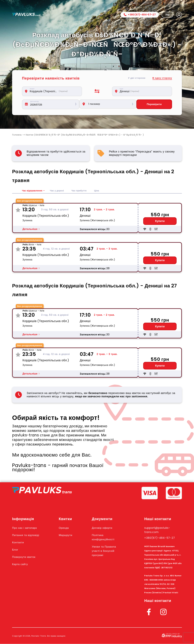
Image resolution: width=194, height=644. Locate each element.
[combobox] (54, 91)
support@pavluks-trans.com (160, 530)
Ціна (100, 191)
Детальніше (30, 229)
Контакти (19, 542)
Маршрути (68, 535)
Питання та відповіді (28, 535)
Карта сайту (21, 564)
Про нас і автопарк (26, 528)
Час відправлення (33, 191)
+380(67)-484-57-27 (140, 15)
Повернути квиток (25, 557)
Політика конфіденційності (107, 537)
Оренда (66, 528)
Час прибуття (82, 191)
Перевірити (154, 104)
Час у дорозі (59, 191)
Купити (160, 221)
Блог (16, 550)
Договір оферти (105, 528)
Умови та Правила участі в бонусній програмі (108, 551)
